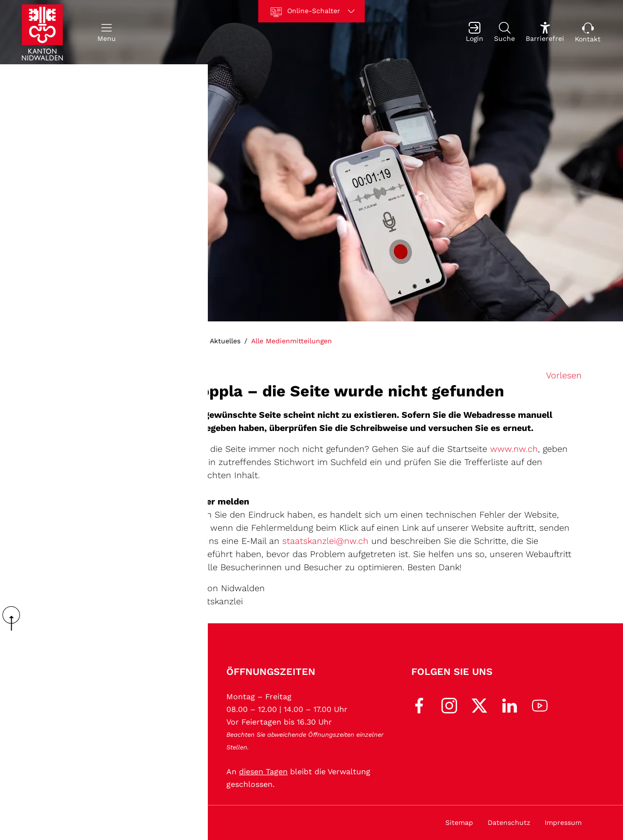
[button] (107, 32)
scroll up (15, 618)
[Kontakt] (588, 32)
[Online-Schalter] (312, 11)
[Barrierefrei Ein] (545, 32)
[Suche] (504, 32)
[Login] (475, 32)
